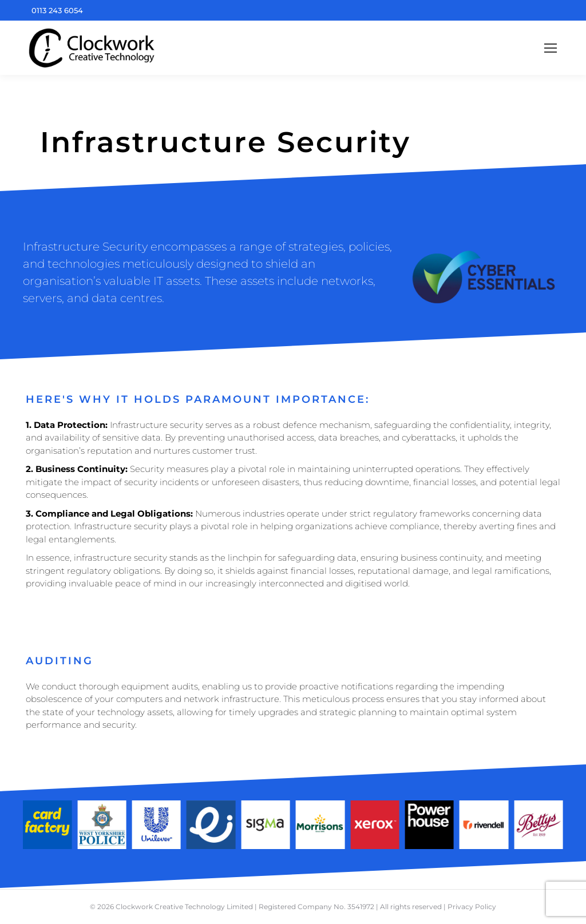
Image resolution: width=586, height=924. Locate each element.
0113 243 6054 (57, 10)
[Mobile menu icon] (551, 48)
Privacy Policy (472, 907)
